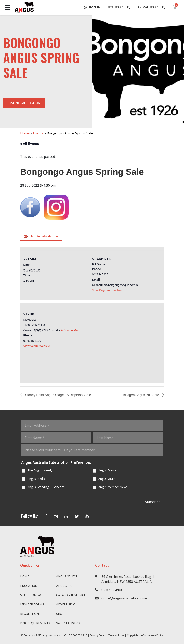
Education (29, 586)
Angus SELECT (67, 576)
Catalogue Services (72, 595)
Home (25, 133)
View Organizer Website (108, 290)
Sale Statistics (68, 623)
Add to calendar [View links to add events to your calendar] (42, 236)
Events (38, 133)
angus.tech (65, 586)
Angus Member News (113, 487)
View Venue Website (37, 346)
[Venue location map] (126, 342)
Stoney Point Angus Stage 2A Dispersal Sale (58, 395)
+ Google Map (70, 330)
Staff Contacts (33, 595)
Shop (60, 614)
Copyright (133, 635)
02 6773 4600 (112, 590)
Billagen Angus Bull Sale (141, 395)
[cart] (175, 7)
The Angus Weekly (40, 470)
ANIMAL (152, 7)
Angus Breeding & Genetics (46, 487)
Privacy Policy (98, 635)
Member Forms (32, 604)
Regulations (30, 614)
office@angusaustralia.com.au (125, 598)
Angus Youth (107, 479)
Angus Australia (51, 635)
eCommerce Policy (152, 635)
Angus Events (107, 470)
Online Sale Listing (24, 103)
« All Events (30, 144)
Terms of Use (116, 635)
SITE (119, 7)
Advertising (66, 604)
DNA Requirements (35, 623)
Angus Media (36, 479)
